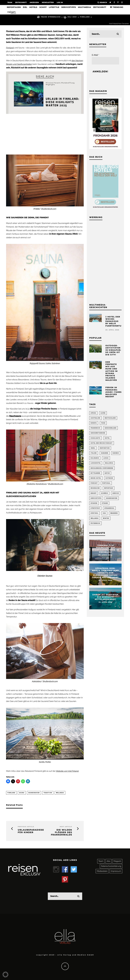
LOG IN (60, 2)
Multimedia (84, 7)
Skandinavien (34, 793)
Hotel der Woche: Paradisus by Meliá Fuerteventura (115, 321)
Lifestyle (54, 7)
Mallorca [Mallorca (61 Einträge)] (109, 463)
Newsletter (48, 2)
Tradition (48, 793)
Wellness (60, 793)
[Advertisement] (45, 134)
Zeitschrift (21, 2)
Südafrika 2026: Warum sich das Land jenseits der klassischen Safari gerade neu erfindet (105, 573)
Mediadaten (102, 871)
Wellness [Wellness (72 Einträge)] (95, 518)
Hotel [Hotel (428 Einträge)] (107, 438)
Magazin (117, 861)
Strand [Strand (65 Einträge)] (105, 503)
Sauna (22, 793)
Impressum (116, 871)
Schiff (43, 7)
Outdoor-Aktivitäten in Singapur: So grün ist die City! (113, 350)
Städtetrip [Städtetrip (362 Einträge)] (95, 508)
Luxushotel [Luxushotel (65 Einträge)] (96, 463)
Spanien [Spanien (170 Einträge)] (94, 503)
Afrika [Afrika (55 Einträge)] (93, 413)
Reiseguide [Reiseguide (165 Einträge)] (95, 488)
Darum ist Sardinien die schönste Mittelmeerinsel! (105, 597)
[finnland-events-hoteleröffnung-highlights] (45, 113)
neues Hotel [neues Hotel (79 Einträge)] (96, 478)
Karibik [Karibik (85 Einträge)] (116, 453)
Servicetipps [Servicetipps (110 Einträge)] (96, 498)
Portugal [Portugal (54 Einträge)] (106, 483)
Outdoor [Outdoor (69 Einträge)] (109, 478)
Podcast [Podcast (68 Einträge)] (94, 483)
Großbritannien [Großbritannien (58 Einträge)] (98, 433)
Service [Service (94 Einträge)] (116, 493)
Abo (108, 861)
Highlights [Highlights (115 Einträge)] (95, 438)
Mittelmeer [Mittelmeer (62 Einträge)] (95, 473)
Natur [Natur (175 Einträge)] (107, 473)
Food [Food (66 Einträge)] (103, 423)
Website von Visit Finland (67, 771)
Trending (117, 7)
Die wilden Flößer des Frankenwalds (61, 832)
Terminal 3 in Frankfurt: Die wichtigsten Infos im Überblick (105, 549)
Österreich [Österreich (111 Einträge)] (95, 523)
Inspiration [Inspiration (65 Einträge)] (105, 448)
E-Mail (95, 55)
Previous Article (26, 827)
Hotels (33, 7)
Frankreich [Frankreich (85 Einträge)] (95, 428)
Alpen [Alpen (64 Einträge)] (103, 413)
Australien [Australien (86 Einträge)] (95, 418)
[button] (5, 975)
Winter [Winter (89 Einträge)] (106, 518)
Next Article (66, 827)
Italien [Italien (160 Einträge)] (94, 453)
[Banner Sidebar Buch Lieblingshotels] (105, 209)
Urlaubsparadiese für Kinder (29, 831)
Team (10, 2)
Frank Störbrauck (49, 17)
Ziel (25, 7)
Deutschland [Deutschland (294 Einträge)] (110, 418)
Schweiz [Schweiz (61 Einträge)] (105, 493)
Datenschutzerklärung (111, 866)
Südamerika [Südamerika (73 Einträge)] (109, 508)
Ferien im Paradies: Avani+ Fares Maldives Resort (113, 392)
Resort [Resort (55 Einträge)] (94, 493)
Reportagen (14, 7)
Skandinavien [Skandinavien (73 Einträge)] (112, 498)
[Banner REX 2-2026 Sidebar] (105, 148)
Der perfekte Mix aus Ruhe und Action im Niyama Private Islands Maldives (111, 371)
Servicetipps (69, 7)
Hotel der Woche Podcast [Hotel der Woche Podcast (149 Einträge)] (102, 443)
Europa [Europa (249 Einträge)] (94, 423)
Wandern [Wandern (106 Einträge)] (114, 513)
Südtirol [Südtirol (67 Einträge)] (94, 513)
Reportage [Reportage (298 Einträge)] (109, 488)
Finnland (85, 17)
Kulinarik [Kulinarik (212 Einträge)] (95, 458)
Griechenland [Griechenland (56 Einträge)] (111, 428)
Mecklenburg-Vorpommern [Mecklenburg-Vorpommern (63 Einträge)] (102, 468)
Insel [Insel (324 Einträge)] (93, 448)
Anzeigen (34, 2)
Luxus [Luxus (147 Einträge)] (106, 458)
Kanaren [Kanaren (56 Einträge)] (105, 453)
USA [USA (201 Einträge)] (104, 513)
